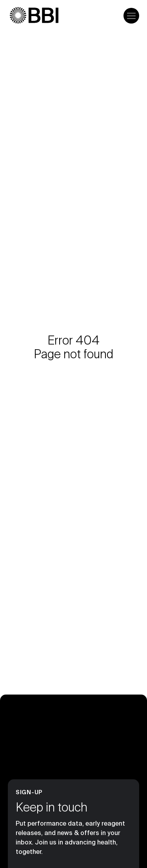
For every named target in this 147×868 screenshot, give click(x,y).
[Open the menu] (131, 16)
